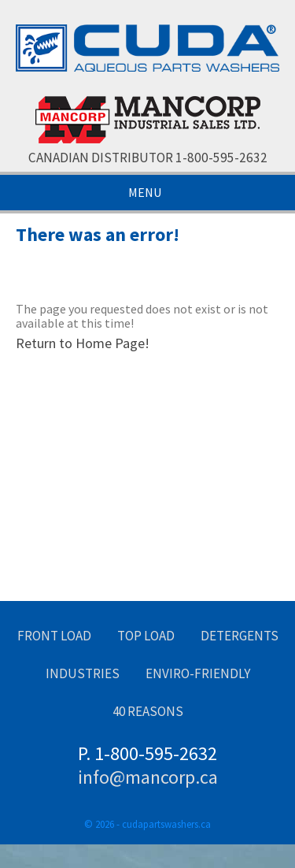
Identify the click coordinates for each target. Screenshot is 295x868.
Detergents (240, 636)
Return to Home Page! (83, 343)
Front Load (54, 636)
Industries (83, 673)
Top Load (146, 636)
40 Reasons (148, 711)
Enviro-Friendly (198, 673)
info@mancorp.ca (148, 777)
